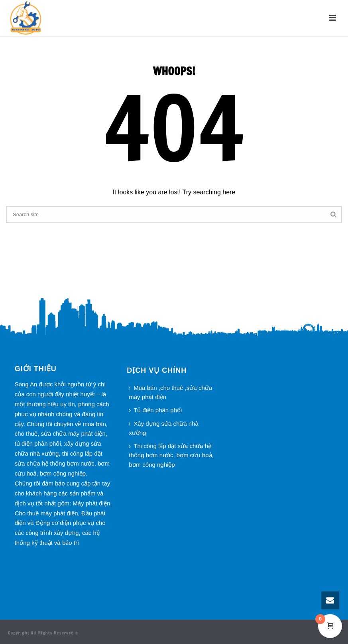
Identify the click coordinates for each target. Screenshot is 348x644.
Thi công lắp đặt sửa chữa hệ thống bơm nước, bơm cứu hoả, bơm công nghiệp (171, 455)
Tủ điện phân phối (155, 410)
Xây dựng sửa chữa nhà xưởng (164, 428)
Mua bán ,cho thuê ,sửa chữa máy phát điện (170, 392)
